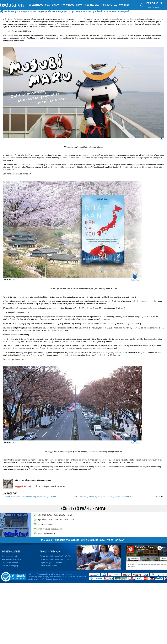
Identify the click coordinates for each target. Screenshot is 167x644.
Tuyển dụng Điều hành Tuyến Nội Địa (55, 556)
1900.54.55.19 (154, 3)
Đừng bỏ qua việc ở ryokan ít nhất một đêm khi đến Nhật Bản (108, 497)
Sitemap (120, 540)
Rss (160, 548)
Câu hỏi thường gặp (10, 566)
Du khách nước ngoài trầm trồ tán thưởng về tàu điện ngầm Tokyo (29, 497)
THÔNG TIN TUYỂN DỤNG (50, 551)
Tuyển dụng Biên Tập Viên (51, 563)
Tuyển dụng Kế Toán (49, 566)
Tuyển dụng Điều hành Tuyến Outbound (56, 559)
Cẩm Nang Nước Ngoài (93, 540)
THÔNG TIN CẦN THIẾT (11, 551)
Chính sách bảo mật (10, 563)
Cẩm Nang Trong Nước (67, 540)
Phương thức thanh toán (12, 559)
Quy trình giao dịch (10, 556)
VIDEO (110, 540)
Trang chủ (47, 540)
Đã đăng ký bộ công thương (14, 576)
